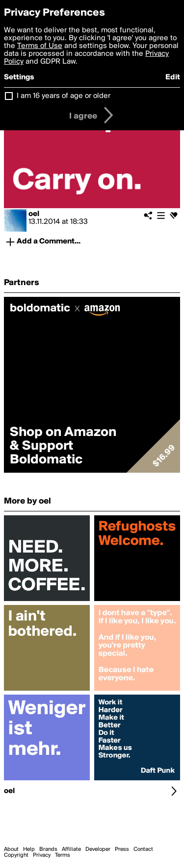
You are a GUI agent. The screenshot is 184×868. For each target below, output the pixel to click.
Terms (63, 855)
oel (34, 214)
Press (122, 849)
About (11, 849)
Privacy (42, 855)
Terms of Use (40, 46)
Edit (173, 77)
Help (29, 849)
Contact (143, 849)
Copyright (16, 855)
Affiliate (71, 849)
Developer (98, 849)
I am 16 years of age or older (64, 96)
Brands (48, 849)
